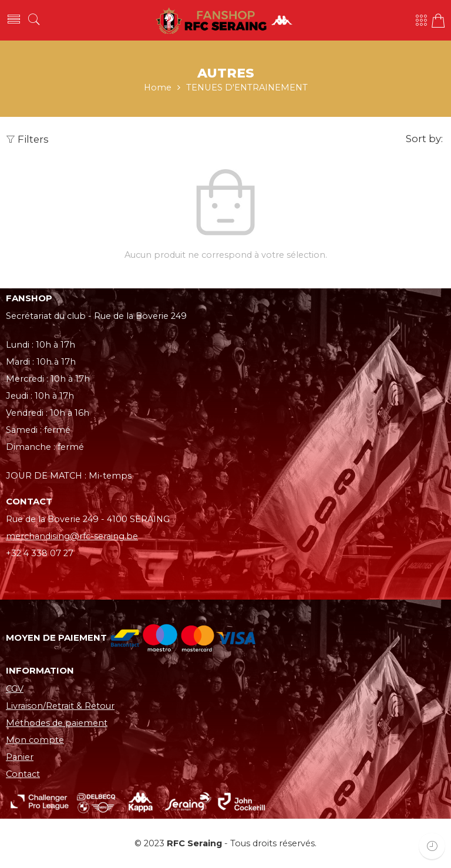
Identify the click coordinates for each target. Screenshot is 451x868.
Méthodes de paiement (57, 723)
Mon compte (35, 740)
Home (158, 88)
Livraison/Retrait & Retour (60, 706)
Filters (27, 139)
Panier (20, 757)
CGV (15, 689)
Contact (23, 774)
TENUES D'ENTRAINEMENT (247, 88)
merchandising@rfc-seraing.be (72, 536)
